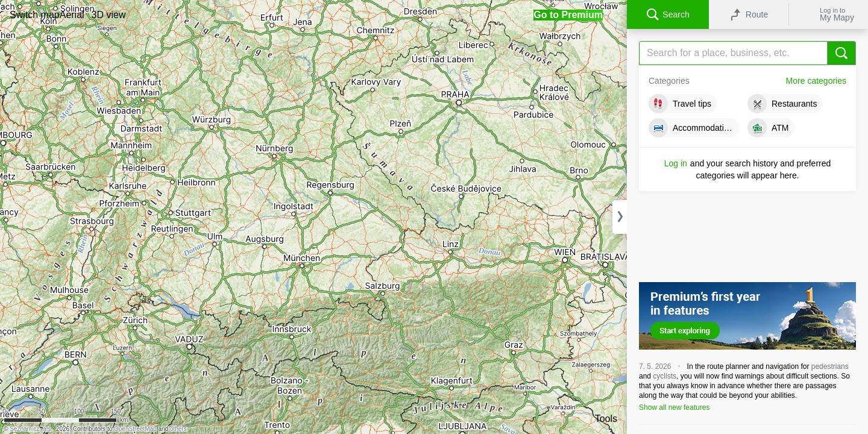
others (178, 429)
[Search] (747, 53)
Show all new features (674, 407)
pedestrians (830, 366)
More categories (816, 81)
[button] (35, 15)
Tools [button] (606, 419)
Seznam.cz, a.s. (31, 429)
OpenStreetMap (135, 429)
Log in (676, 163)
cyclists (665, 376)
